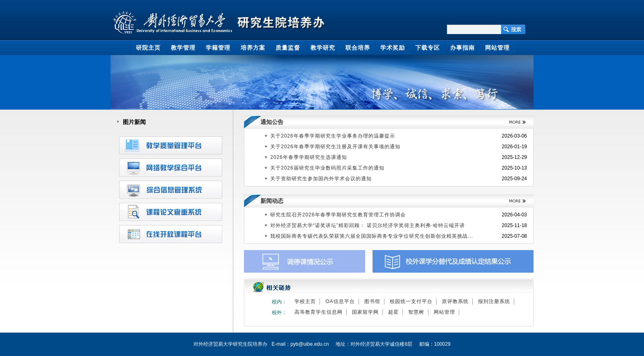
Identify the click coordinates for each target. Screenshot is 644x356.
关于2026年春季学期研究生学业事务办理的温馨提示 (333, 136)
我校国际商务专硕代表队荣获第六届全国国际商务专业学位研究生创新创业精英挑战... (372, 236)
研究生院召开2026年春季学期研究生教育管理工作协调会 (338, 215)
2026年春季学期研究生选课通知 (309, 157)
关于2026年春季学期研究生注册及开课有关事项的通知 (335, 147)
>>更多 (514, 122)
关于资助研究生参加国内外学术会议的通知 (321, 179)
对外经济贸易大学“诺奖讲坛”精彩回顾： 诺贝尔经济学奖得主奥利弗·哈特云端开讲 (368, 225)
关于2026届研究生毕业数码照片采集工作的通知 (327, 168)
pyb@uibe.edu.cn (310, 344)
